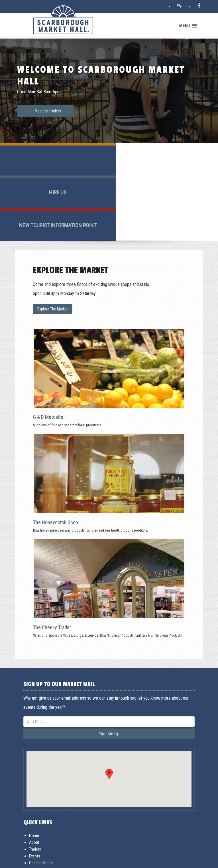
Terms (42, 861)
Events (36, 784)
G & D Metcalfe (50, 343)
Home (35, 763)
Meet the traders (48, 109)
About (36, 770)
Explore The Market (54, 237)
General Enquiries (45, 825)
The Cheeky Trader (54, 554)
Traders (36, 777)
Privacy (76, 861)
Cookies (89, 861)
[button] (109, 702)
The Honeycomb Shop (57, 449)
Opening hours (42, 791)
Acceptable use (59, 861)
